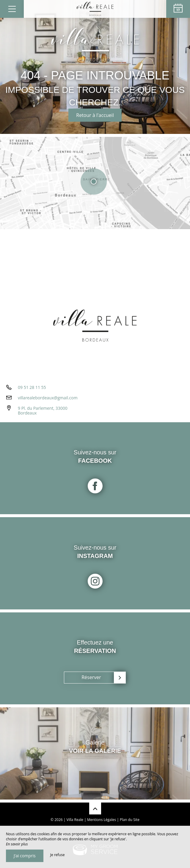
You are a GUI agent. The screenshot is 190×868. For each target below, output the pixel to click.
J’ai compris (25, 856)
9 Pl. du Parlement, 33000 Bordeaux (43, 411)
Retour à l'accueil (95, 115)
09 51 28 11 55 (32, 387)
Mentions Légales (102, 820)
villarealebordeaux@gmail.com (48, 398)
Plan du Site (130, 820)
